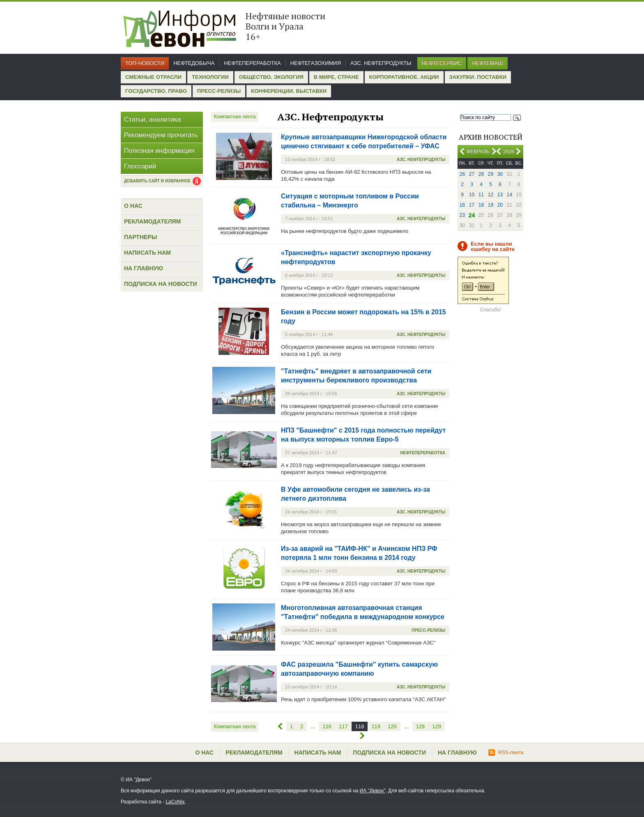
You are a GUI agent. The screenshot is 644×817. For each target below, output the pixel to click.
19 (491, 205)
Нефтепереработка (252, 63)
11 (481, 195)
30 (500, 174)
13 (500, 195)
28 (481, 174)
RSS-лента (506, 753)
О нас (133, 206)
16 (462, 205)
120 (392, 726)
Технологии (210, 77)
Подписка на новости (161, 284)
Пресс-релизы (219, 91)
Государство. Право (156, 91)
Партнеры (140, 237)
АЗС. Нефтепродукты (381, 63)
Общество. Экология (271, 77)
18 (481, 205)
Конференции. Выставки (289, 91)
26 (462, 174)
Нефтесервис (442, 63)
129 (437, 726)
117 (343, 726)
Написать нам (147, 253)
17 (472, 205)
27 (472, 174)
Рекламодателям (152, 221)
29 (491, 174)
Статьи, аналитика (152, 119)
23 (462, 215)
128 (421, 726)
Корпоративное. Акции (404, 77)
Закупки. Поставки (478, 77)
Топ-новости (145, 63)
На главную (144, 268)
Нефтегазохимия (316, 63)
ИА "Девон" (373, 791)
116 (327, 726)
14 (509, 195)
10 (472, 195)
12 (491, 195)
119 (376, 726)
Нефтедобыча (194, 63)
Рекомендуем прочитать (161, 135)
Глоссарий (140, 166)
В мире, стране (336, 77)
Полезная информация (159, 151)
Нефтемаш (487, 63)
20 (500, 205)
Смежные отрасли (153, 77)
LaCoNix (175, 802)
